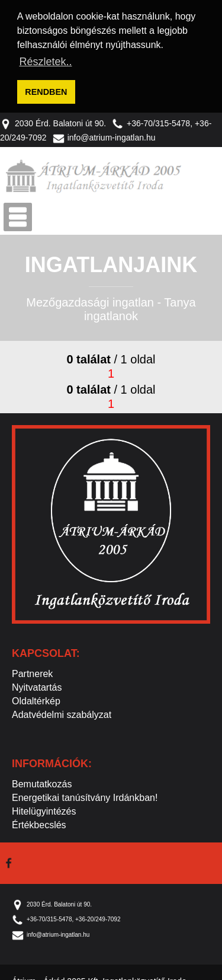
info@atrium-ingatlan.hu (104, 136)
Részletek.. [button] (45, 62)
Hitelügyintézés (44, 810)
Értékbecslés (39, 823)
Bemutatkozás (42, 782)
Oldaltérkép (36, 699)
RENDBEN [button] (46, 92)
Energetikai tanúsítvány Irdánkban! (85, 796)
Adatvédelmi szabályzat (62, 713)
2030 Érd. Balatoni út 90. (53, 121)
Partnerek (32, 672)
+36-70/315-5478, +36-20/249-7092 (66, 917)
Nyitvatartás (37, 686)
